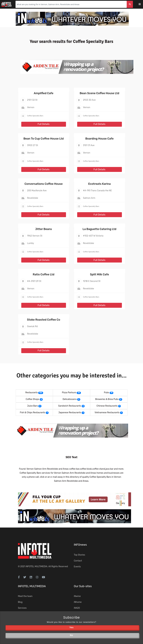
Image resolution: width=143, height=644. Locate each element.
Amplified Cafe (43, 93)
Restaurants (32, 393)
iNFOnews (80, 545)
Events (77, 567)
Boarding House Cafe (99, 139)
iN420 (77, 608)
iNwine (77, 596)
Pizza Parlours (69, 393)
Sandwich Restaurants (70, 406)
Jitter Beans (44, 229)
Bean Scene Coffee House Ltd (99, 93)
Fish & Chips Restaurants (33, 413)
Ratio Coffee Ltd (44, 274)
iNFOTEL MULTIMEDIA (36, 566)
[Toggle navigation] (142, 4)
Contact (78, 561)
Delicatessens (70, 399)
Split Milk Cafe (99, 274)
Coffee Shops (33, 399)
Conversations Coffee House (44, 184)
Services (22, 608)
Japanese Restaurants (70, 413)
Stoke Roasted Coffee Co (44, 320)
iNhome (78, 602)
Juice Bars (32, 406)
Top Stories (79, 555)
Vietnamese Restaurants (107, 413)
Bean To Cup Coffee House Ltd (44, 139)
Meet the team (25, 596)
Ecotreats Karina (99, 184)
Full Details (43, 124)
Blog (20, 602)
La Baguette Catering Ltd (100, 229)
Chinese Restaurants (107, 406)
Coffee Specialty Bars (35, 116)
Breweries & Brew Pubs (107, 399)
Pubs (107, 393)
